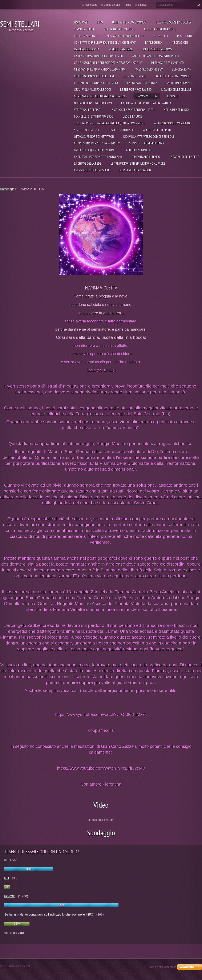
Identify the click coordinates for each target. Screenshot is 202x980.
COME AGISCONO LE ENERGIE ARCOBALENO (100, 96)
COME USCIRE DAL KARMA (157, 49)
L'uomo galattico (86, 36)
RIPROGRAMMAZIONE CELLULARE (94, 76)
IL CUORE (173, 96)
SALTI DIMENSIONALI (179, 83)
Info (100, 22)
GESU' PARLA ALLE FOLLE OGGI (92, 89)
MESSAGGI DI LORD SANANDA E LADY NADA (100, 69)
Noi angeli (161, 36)
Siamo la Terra (84, 29)
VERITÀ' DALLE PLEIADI (88, 110)
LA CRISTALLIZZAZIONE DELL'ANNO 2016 (98, 157)
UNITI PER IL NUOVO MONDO (129, 22)
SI (6, 860)
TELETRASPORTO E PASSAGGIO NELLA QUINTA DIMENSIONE (110, 123)
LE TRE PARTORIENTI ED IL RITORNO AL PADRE (138, 163)
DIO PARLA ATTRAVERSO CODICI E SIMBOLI (149, 136)
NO (7, 878)
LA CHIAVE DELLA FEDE (88, 163)
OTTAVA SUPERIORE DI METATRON (94, 136)
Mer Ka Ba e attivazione (119, 29)
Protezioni (185, 36)
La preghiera (154, 42)
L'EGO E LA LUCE (132, 116)
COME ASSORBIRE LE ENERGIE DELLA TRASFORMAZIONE (108, 63)
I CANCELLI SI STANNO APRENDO (94, 116)
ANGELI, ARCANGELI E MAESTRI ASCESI (156, 56)
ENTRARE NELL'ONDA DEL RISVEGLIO (96, 83)
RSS (129, 5)
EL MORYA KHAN (182, 69)
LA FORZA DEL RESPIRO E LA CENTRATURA (146, 103)
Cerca (198, 5)
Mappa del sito (112, 5)
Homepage (81, 22)
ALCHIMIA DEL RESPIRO (157, 130)
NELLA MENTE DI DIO (176, 110)
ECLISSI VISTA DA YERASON (135, 170)
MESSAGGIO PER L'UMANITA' (168, 63)
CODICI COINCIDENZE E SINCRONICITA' (97, 143)
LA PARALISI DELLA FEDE (184, 157)
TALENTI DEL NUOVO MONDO (173, 76)
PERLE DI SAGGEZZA (121, 49)
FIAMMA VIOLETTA (147, 96)
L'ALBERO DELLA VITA (87, 49)
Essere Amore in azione (160, 29)
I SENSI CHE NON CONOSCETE (92, 170)
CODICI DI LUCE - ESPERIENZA (147, 143)
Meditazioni (180, 42)
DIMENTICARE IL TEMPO (146, 157)
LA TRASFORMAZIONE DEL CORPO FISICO (99, 56)
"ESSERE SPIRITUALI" (121, 130)
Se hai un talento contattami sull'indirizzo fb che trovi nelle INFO (49, 914)
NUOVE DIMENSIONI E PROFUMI (93, 103)
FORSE (10, 896)
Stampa (142, 5)
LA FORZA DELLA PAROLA (142, 83)
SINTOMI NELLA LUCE (87, 130)
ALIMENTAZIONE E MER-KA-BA (172, 123)
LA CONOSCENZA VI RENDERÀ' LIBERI (132, 110)
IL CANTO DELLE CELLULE (176, 89)
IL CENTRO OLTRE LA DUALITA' (174, 22)
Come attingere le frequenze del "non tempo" (105, 42)
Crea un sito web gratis (162, 967)
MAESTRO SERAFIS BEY (149, 69)
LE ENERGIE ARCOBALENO (136, 89)
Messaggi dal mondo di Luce (126, 36)
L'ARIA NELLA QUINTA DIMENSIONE (95, 150)
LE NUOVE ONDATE (135, 76)
